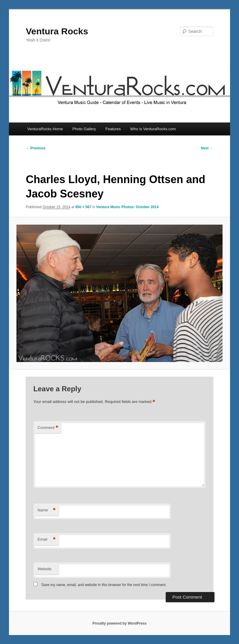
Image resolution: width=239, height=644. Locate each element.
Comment (48, 428)
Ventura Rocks (57, 31)
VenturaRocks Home (45, 129)
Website (45, 569)
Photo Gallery (84, 129)
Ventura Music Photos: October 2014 (127, 207)
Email (47, 540)
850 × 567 (83, 207)
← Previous (36, 148)
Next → (207, 148)
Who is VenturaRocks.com (153, 129)
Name (47, 510)
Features (113, 129)
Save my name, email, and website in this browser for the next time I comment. (104, 585)
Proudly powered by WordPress (119, 623)
